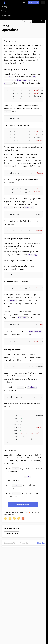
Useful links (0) (26, 543)
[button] (6, 518)
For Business (6, 15)
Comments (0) (10, 543)
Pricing (3, 11)
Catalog (4, 7)
